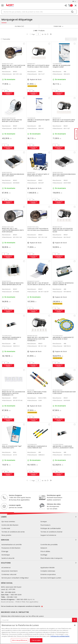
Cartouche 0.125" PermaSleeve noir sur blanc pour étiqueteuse (38, 229)
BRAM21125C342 (33, 227)
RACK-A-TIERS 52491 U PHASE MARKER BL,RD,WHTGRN (37, 393)
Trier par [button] (57, 26)
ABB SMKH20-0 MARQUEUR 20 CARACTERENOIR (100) (37, 447)
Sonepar (44, 522)
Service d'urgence (15, 495)
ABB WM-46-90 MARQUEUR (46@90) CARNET (61, 66)
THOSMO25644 (58, 444)
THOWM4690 (57, 64)
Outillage (44, 555)
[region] (39, 633)
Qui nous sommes (8, 522)
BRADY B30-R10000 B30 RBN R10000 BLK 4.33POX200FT (64, 175)
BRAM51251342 (32, 336)
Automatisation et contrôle (12, 545)
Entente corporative (48, 574)
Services (39, 540)
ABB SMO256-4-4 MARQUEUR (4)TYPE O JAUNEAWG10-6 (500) (63, 447)
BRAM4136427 (57, 227)
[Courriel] (37, 620)
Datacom (44, 548)
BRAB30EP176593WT (9, 118)
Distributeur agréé (54, 495)
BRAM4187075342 (8, 390)
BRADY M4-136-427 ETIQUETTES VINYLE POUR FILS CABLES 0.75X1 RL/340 (63, 230)
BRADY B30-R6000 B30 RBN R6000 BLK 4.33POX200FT (13, 175)
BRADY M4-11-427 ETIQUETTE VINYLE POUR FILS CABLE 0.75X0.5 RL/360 (64, 121)
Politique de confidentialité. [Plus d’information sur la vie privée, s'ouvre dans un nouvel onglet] (60, 636)
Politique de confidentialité (51, 528)
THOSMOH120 (7, 336)
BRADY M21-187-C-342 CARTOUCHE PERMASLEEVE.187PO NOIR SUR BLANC (14, 67)
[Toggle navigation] (2, 5)
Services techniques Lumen (51, 578)
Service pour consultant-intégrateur (15, 578)
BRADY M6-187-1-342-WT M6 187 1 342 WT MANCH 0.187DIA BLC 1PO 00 (39, 284)
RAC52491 (31, 390)
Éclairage (5, 551)
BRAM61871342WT (33, 281)
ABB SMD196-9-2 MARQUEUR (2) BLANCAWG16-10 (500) (63, 338)
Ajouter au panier (8, 94)
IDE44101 (5, 444)
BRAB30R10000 (58, 173)
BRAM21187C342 (8, 64)
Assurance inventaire (9, 571)
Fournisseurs (45, 525)
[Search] (39, 12)
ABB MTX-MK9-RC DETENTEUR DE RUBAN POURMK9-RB (63, 284)
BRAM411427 (57, 118)
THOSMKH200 (32, 444)
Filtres (19, 26)
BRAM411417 (31, 64)
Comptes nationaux (48, 571)
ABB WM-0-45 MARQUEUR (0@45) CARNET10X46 (38, 121)
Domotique (6, 555)
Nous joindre (6, 535)
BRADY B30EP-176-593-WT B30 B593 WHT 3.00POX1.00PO (12, 121)
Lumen (39, 517)
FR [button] (73, 1)
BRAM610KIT (31, 173)
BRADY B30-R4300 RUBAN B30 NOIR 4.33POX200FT (64, 393)
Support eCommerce (48, 535)
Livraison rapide (15, 505)
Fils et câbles (45, 551)
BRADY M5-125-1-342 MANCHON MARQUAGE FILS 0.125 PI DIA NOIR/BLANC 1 (38, 339)
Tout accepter (36, 640)
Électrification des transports (51, 558)
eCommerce (6, 568)
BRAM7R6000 (7, 281)
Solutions (39, 563)
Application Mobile (48, 568)
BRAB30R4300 (57, 390)
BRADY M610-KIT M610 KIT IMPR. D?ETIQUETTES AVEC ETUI (38, 175)
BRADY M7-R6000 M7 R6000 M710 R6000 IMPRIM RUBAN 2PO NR (13, 284)
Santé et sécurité (8, 558)
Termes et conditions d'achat (51, 532)
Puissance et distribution (11, 548)
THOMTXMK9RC (58, 281)
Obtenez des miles (54, 504)
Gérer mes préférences (20, 640)
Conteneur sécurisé (9, 574)
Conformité (6, 528)
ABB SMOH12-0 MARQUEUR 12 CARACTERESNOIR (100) (12, 338)
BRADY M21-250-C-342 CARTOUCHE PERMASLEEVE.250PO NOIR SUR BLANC (13, 230)
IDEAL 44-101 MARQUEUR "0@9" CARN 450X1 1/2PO (12, 447)
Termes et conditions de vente (13, 532)
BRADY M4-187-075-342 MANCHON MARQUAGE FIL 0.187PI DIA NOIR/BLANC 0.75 (13, 393)
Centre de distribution (10, 525)
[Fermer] (75, 625)
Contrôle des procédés (49, 545)
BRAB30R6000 (7, 173)
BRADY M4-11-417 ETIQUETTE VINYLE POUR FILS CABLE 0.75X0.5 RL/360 (38, 66)
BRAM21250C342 (8, 227)
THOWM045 (31, 118)
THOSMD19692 (58, 336)
